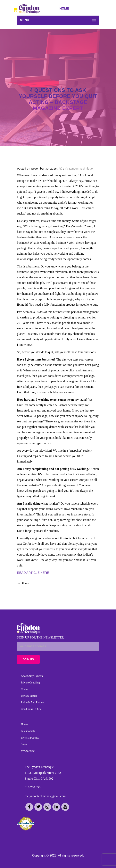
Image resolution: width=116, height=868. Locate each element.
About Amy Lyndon (32, 676)
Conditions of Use (31, 709)
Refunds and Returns (33, 702)
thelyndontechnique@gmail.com (45, 796)
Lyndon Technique (81, 169)
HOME (64, 8)
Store (24, 744)
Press (25, 583)
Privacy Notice (29, 696)
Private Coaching (30, 683)
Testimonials (28, 731)
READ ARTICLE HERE (33, 573)
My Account (28, 751)
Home (24, 725)
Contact (25, 689)
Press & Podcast (30, 738)
